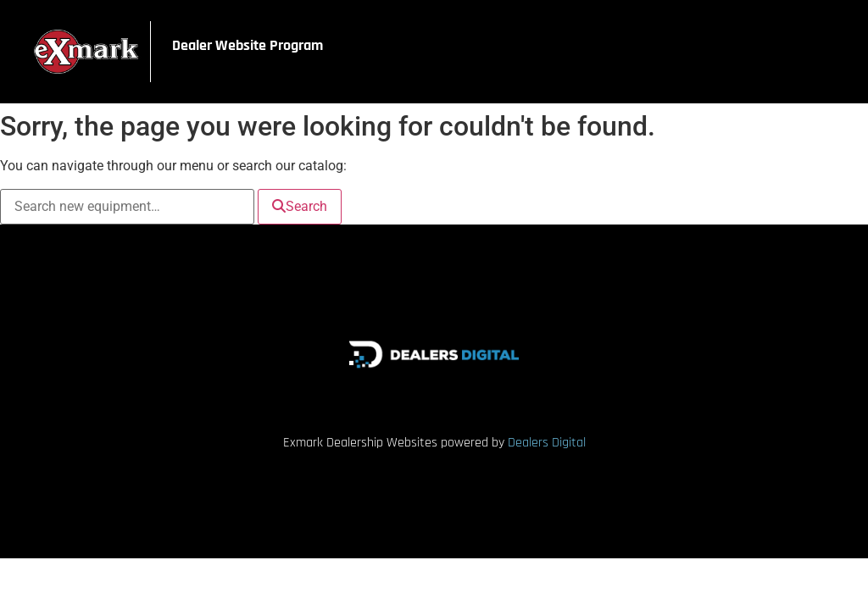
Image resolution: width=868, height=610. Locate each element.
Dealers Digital (547, 443)
